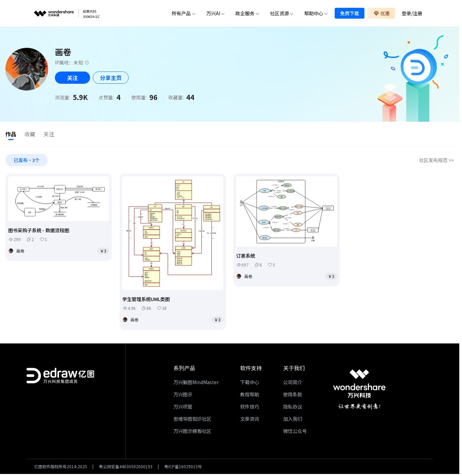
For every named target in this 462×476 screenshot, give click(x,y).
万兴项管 (183, 408)
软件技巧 (250, 408)
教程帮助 (250, 396)
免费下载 (350, 13)
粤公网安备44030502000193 (126, 468)
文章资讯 (250, 420)
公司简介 (293, 383)
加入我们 (293, 420)
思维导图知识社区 (192, 420)
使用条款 (293, 396)
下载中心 (250, 383)
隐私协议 (293, 408)
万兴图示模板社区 (192, 432)
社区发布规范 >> (436, 161)
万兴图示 (183, 396)
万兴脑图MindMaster (196, 383)
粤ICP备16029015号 (183, 468)
